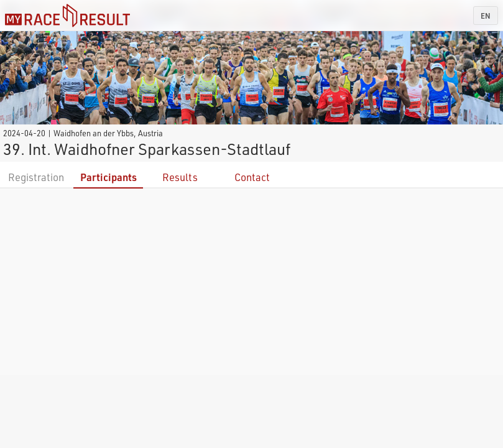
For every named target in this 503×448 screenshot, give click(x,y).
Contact (252, 177)
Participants (108, 177)
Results (180, 177)
